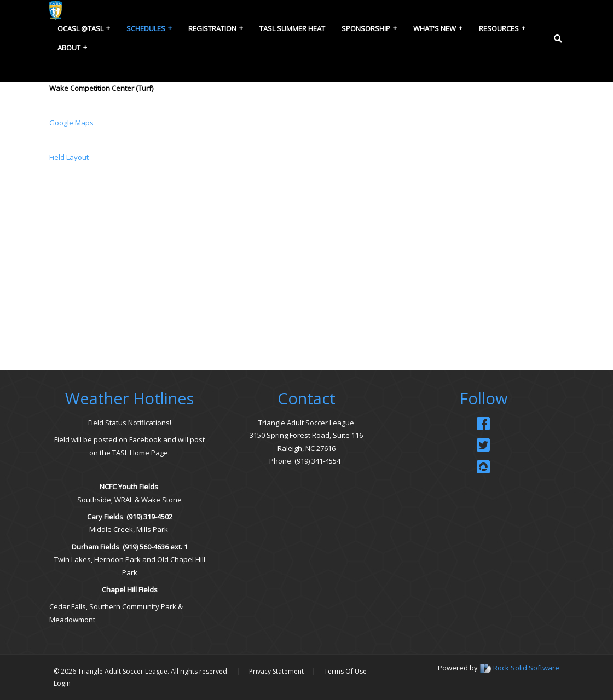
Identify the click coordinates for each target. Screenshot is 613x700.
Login (62, 683)
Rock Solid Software (526, 668)
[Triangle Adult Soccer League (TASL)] (56, 9)
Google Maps (71, 123)
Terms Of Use (345, 671)
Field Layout (70, 157)
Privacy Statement (276, 671)
